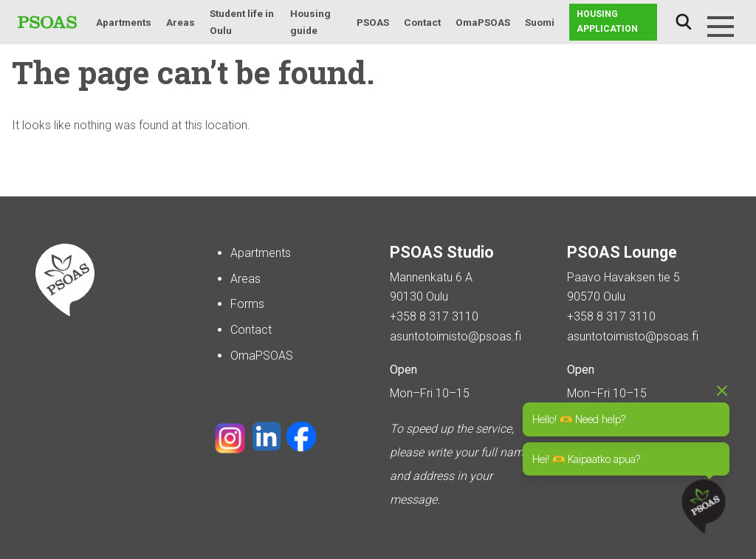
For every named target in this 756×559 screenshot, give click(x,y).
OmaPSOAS (483, 22)
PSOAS (373, 22)
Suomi (540, 22)
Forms (247, 304)
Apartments (124, 22)
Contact (422, 22)
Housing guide (310, 22)
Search (684, 22)
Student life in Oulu (242, 22)
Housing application (607, 21)
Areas (181, 22)
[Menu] (721, 27)
